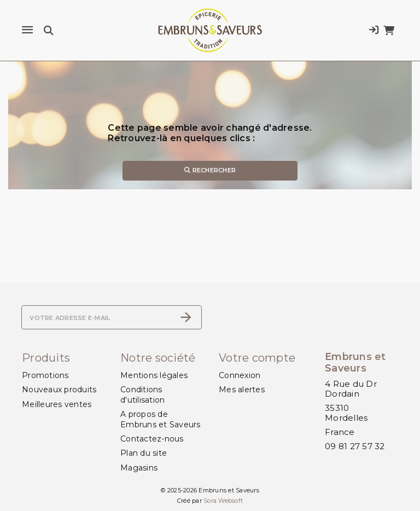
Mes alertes (242, 390)
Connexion (240, 375)
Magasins (139, 468)
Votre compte (257, 358)
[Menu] (27, 30)
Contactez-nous (152, 439)
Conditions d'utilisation (142, 394)
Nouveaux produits (59, 390)
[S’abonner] (186, 317)
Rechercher (210, 170)
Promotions (45, 375)
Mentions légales (154, 375)
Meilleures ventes (57, 404)
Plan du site (144, 453)
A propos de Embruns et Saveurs (161, 419)
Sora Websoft (223, 501)
